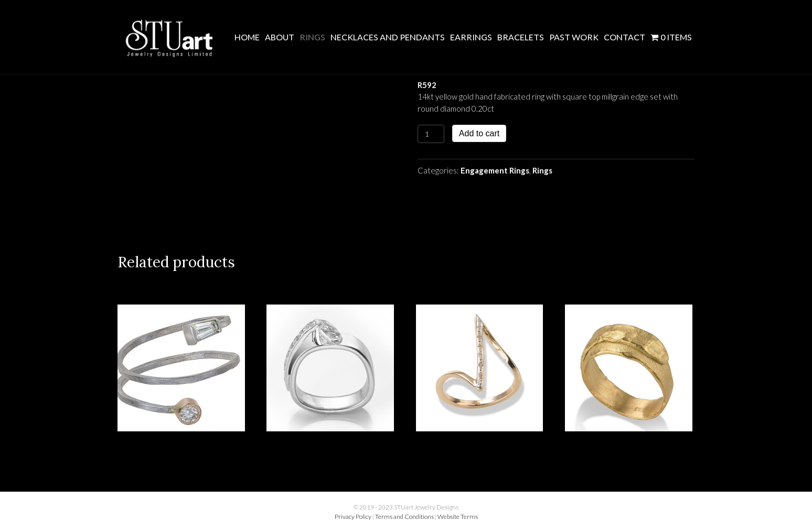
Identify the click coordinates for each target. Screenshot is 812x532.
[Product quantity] (431, 134)
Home (247, 37)
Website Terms (458, 517)
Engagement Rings (495, 170)
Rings (312, 37)
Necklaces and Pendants (388, 37)
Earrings (471, 37)
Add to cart (479, 133)
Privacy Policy (353, 517)
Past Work (574, 37)
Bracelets (521, 37)
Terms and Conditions (404, 517)
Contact (624, 37)
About (280, 37)
